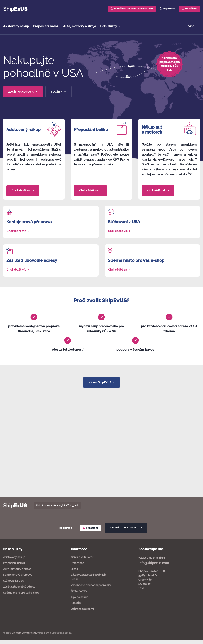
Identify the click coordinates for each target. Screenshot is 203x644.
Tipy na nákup (79, 597)
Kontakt (76, 603)
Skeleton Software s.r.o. (24, 633)
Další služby (109, 26)
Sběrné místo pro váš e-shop (21, 593)
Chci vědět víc (23, 191)
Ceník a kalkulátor (82, 557)
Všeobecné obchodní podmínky (91, 585)
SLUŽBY (58, 92)
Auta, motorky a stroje (80, 26)
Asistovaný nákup (16, 26)
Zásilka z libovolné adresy (19, 587)
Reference (77, 563)
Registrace (167, 9)
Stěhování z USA (13, 581)
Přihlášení (90, 528)
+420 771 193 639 (152, 558)
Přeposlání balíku (46, 26)
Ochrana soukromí (82, 609)
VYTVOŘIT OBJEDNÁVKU (126, 528)
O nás (74, 569)
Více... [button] (193, 26)
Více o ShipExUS (101, 382)
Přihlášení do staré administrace (132, 9)
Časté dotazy (79, 591)
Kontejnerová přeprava (18, 575)
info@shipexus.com (154, 563)
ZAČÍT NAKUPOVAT (23, 92)
